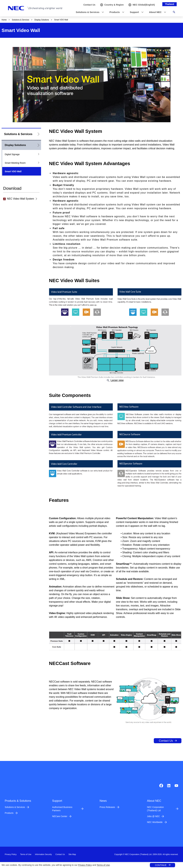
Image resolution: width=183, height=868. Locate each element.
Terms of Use (103, 865)
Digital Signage (12, 154)
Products (9, 813)
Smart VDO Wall (13, 171)
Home (4, 20)
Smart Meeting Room (15, 163)
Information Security (43, 854)
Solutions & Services (21, 20)
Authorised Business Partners (62, 809)
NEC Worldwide (155, 822)
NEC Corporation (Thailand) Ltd (155, 809)
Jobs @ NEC (153, 816)
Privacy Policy (85, 865)
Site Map (72, 854)
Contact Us (166, 741)
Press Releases (107, 807)
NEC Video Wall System (19, 199)
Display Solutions (42, 20)
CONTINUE (161, 865)
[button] (89, 12)
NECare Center (60, 816)
